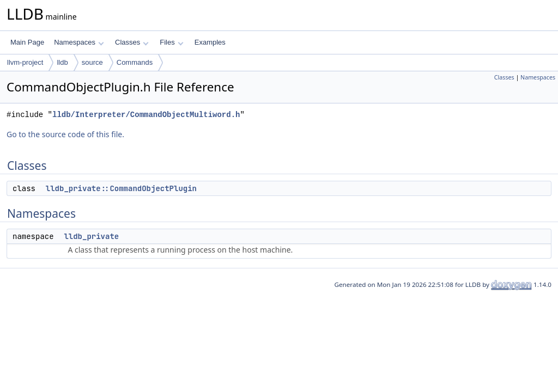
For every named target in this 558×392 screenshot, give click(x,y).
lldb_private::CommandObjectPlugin (121, 188)
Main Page (27, 42)
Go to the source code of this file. (65, 134)
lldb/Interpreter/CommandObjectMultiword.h (146, 115)
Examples (210, 42)
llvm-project (25, 62)
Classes (132, 42)
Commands (135, 62)
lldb (62, 62)
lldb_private (91, 236)
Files (171, 42)
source (92, 62)
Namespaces (79, 42)
